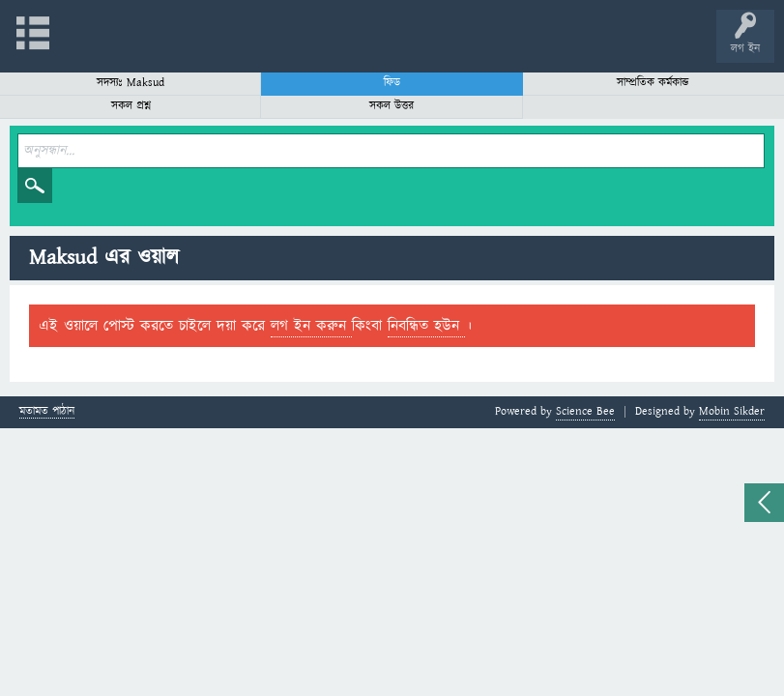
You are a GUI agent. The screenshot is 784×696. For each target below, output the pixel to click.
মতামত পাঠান (47, 412)
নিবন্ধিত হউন (426, 326)
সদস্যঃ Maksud (131, 83)
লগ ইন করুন (311, 326)
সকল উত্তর (392, 106)
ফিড (392, 83)
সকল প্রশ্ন (131, 106)
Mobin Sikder (732, 411)
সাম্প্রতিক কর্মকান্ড (653, 83)
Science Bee (585, 411)
